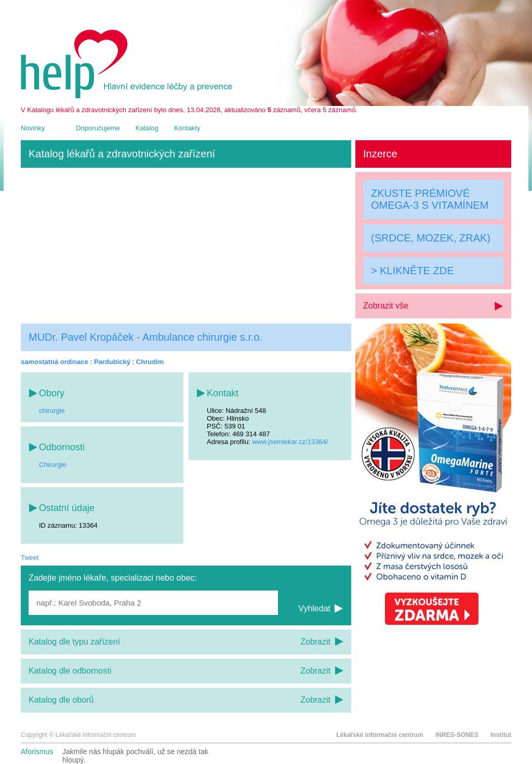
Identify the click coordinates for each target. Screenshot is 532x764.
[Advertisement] (186, 246)
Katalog (147, 128)
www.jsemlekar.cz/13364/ (290, 442)
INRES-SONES (457, 735)
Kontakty (187, 128)
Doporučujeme (98, 128)
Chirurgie (53, 465)
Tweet (30, 558)
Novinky (33, 128)
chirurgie (52, 411)
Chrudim (150, 362)
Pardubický (112, 362)
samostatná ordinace (55, 362)
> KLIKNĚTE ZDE (413, 271)
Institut (501, 735)
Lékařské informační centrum (380, 735)
